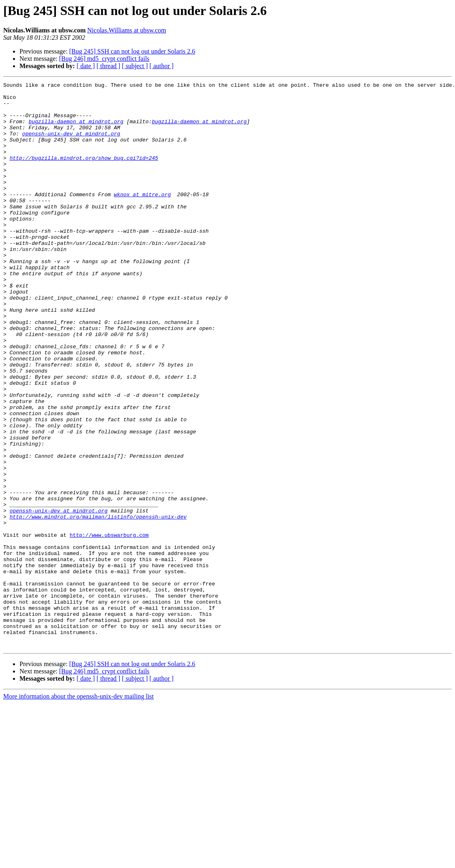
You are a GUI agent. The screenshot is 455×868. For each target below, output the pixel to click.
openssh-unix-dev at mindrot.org (71, 144)
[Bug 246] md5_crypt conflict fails (104, 59)
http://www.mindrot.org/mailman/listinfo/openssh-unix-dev (98, 604)
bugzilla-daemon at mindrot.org (76, 130)
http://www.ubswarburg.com (109, 626)
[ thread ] (108, 66)
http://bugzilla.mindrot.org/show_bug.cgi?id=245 (84, 174)
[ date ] (86, 66)
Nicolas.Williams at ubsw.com (127, 30)
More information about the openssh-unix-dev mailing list (79, 809)
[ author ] (162, 66)
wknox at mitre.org (142, 217)
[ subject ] (135, 66)
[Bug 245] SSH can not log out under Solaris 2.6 (132, 51)
